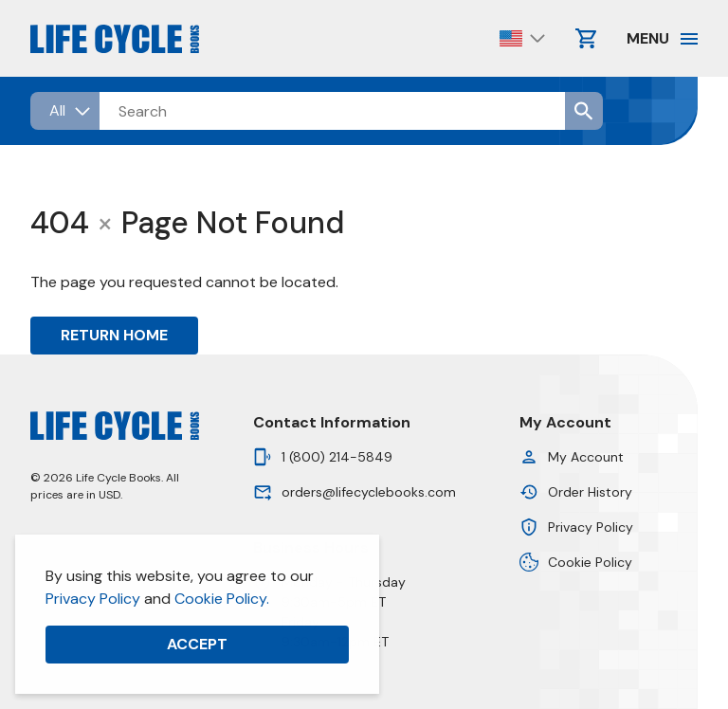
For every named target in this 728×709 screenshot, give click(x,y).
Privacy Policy (93, 599)
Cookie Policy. (222, 599)
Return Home (114, 335)
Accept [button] (197, 644)
